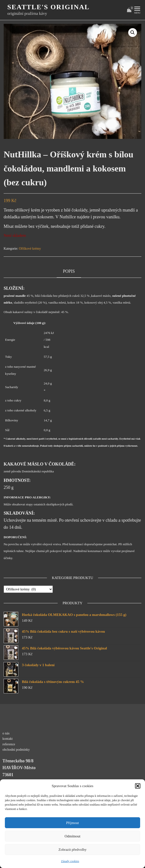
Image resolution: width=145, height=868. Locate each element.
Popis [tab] (69, 271)
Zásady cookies (70, 861)
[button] (138, 786)
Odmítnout (72, 836)
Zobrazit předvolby (72, 850)
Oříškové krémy (30, 249)
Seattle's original (48, 7)
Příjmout (73, 823)
